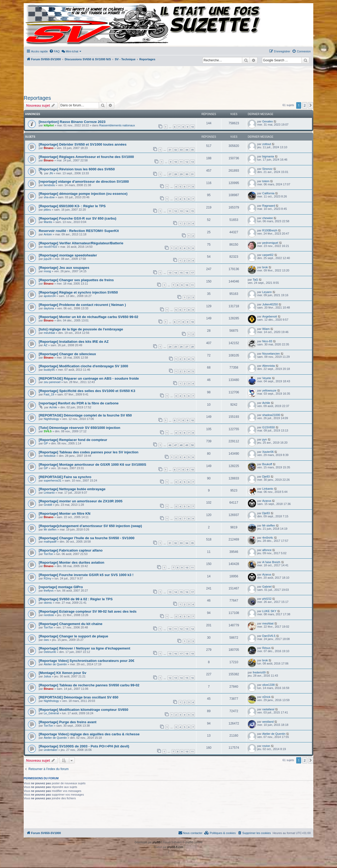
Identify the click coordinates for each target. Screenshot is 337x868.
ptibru (47, 210)
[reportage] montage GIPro (61, 587)
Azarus (267, 501)
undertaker (51, 750)
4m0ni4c (268, 538)
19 (192, 654)
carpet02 (268, 255)
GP (46, 443)
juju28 (48, 259)
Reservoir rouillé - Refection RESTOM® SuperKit (79, 231)
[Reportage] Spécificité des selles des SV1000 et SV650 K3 (87, 391)
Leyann (267, 292)
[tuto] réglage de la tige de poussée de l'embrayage (81, 329)
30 (187, 174)
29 (181, 174)
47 (176, 445)
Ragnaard (269, 206)
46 (170, 445)
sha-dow (49, 197)
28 (176, 174)
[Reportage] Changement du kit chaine (71, 624)
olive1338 (268, 685)
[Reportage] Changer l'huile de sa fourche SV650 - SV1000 (87, 538)
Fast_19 (49, 394)
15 (192, 211)
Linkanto (49, 493)
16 (187, 273)
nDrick (266, 697)
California (268, 193)
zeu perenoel (52, 382)
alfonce (267, 550)
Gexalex (267, 121)
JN (51, 173)
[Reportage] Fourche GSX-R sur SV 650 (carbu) (78, 218)
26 (181, 347)
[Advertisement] (168, 79)
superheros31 (53, 480)
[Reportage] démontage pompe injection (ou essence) (83, 194)
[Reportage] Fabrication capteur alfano (71, 550)
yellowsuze (269, 390)
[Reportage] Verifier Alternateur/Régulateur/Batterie (81, 243)
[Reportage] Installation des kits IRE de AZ (74, 342)
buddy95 (49, 370)
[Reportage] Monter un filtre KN (65, 514)
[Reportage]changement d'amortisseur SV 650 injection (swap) (90, 526)
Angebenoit (270, 316)
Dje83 (266, 477)
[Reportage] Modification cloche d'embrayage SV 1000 (83, 366)
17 (192, 273)
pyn (265, 439)
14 (187, 211)
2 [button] (305, 105)
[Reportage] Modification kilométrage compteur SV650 (83, 710)
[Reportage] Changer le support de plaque (73, 636)
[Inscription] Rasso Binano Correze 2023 (72, 122)
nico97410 (50, 247)
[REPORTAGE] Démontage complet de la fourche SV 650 (85, 415)
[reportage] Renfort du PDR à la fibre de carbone (79, 403)
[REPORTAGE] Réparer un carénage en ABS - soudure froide (89, 378)
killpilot (49, 125)
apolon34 (50, 296)
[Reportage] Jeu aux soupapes (64, 268)
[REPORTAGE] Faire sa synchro (65, 477)
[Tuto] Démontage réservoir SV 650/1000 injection (80, 428)
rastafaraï (268, 709)
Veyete (267, 378)
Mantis (48, 222)
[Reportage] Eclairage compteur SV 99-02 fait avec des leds (88, 611)
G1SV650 (269, 427)
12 (187, 162)
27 (170, 174)
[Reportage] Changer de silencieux (67, 354)
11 (181, 162)
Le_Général (51, 713)
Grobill (48, 505)
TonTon (48, 554)
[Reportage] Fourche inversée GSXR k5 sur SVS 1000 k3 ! (86, 575)
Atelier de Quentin (55, 664)
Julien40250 (270, 304)
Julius (47, 676)
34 (187, 150)
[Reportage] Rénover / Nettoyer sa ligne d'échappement (85, 648)
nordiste (49, 615)
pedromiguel (270, 243)
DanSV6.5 (269, 636)
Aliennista (269, 366)
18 (187, 654)
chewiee (267, 218)
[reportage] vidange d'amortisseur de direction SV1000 (84, 182)
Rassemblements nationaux (117, 125)
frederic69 (259, 672)
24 (170, 347)
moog (47, 271)
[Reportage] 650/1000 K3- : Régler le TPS (72, 206)
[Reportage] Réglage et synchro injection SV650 (78, 292)
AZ (46, 345)
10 (192, 127)
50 (192, 445)
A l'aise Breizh (271, 562)
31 (170, 150)
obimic (48, 603)
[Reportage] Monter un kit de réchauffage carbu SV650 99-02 (88, 317)
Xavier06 (268, 452)
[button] (311, 105)
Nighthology (51, 419)
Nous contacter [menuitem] (190, 833)
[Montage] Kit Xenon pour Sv (63, 673)
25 (176, 347)
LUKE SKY (269, 611)
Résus (266, 648)
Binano (49, 148)
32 (176, 150)
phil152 (267, 599)
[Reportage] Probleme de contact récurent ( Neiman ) (82, 305)
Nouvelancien (271, 354)
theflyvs (49, 591)
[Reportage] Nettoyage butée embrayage (72, 489)
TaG (255, 280)
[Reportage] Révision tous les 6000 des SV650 (77, 169)
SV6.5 (48, 431)
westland (268, 722)
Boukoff (267, 464)
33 (181, 150)
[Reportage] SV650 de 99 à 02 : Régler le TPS (76, 599)
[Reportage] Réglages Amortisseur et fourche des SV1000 (86, 157)
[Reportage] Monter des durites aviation (71, 562)
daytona (49, 308)
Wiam (266, 329)
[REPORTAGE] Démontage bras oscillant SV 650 (78, 697)
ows (46, 640)
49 (187, 445)
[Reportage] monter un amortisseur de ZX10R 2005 (81, 501)
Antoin (48, 234)
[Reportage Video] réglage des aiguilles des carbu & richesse (89, 734)
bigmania (268, 156)
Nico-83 (267, 341)
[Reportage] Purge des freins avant (68, 722)
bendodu (49, 185)
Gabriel (267, 587)
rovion (266, 746)
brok (265, 267)
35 (192, 150)
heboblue (50, 456)
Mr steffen (50, 529)
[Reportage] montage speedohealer (68, 255)
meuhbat (49, 333)
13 (192, 162)
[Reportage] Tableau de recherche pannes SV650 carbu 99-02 (89, 685)
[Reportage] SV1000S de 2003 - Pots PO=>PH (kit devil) (84, 746)
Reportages (37, 98)
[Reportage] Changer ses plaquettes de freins (76, 280)
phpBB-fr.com (175, 847)
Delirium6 (50, 652)
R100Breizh (270, 230)
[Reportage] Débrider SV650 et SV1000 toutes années (83, 144)
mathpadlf (50, 542)
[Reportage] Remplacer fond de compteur (73, 440)
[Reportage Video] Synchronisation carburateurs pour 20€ (86, 661)
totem (266, 181)
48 (181, 445)
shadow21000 (271, 415)
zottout (267, 144)
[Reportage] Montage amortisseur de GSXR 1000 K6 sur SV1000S (92, 465)
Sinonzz (267, 169)
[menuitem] (54, 51)
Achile (53, 407)
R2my (48, 578)
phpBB (156, 842)
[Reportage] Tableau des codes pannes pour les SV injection (89, 452)
